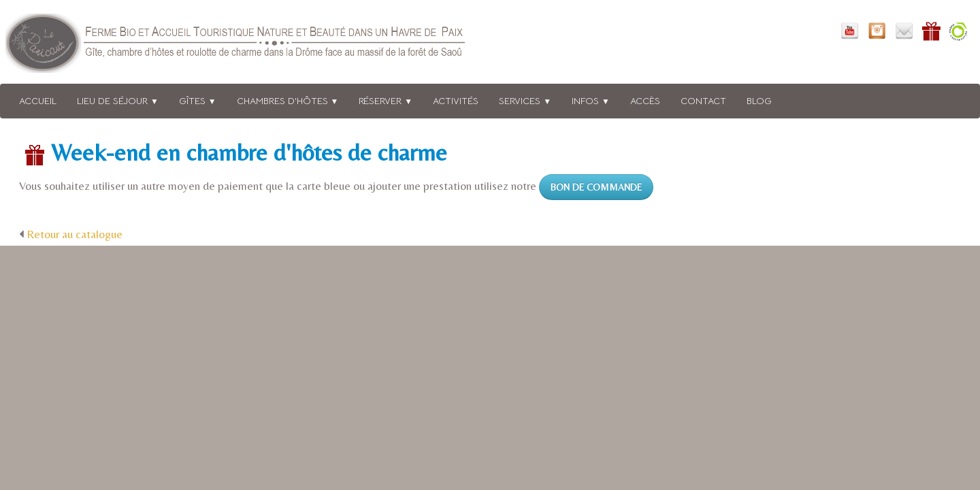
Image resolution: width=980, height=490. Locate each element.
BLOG (759, 101)
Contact (703, 101)
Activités (456, 101)
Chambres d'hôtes (288, 101)
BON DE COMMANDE (596, 187)
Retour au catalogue (75, 234)
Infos (591, 101)
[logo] (254, 46)
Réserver (386, 101)
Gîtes (198, 101)
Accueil (38, 101)
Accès (645, 101)
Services (525, 101)
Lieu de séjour (118, 101)
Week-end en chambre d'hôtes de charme (249, 152)
